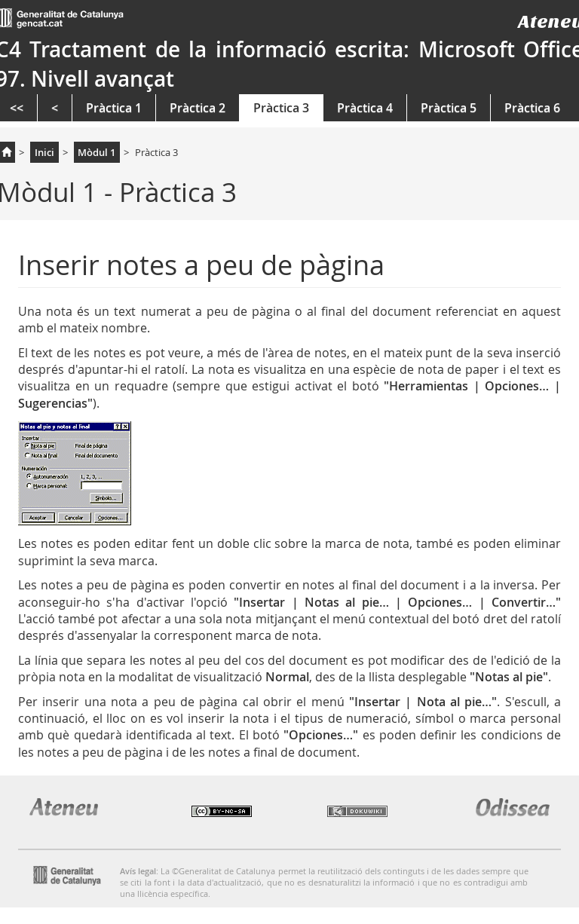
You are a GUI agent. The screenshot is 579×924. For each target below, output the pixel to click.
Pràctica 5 (449, 108)
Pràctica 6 (532, 108)
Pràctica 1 (114, 108)
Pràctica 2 (198, 108)
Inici (44, 152)
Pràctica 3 (281, 108)
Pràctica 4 (365, 108)
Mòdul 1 (96, 152)
